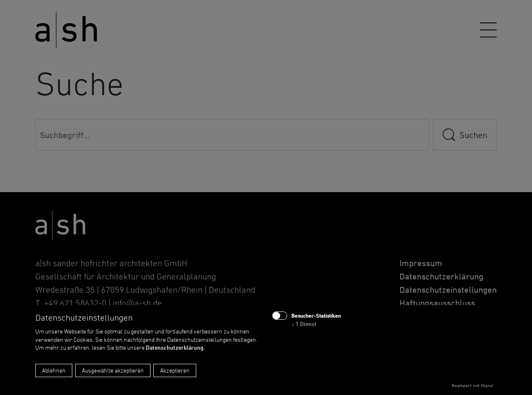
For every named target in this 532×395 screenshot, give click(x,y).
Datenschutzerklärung (175, 347)
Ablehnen (54, 370)
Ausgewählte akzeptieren (113, 370)
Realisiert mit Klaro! (473, 385)
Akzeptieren (175, 370)
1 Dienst (304, 324)
